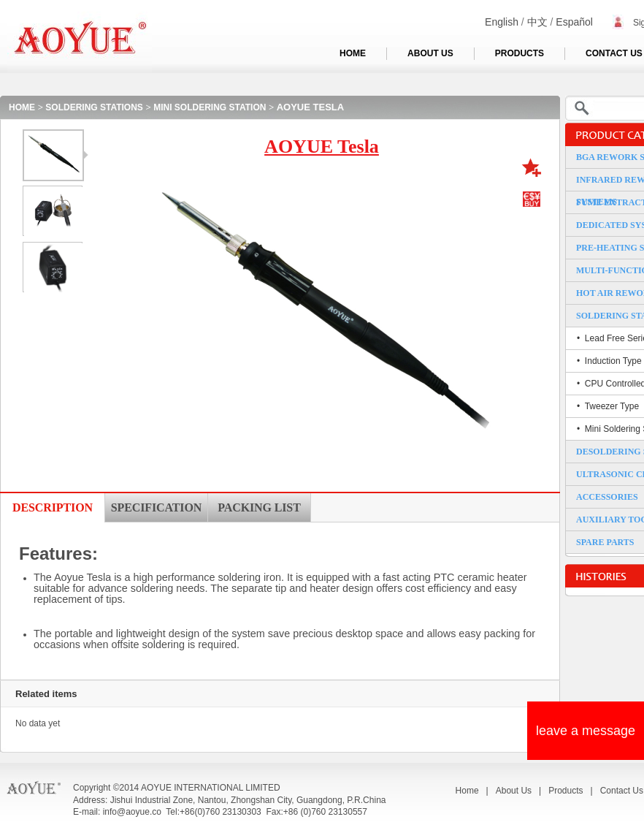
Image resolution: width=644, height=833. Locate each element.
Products (566, 791)
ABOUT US (430, 53)
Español (574, 22)
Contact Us (622, 791)
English (502, 22)
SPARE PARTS (605, 542)
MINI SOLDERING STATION (210, 107)
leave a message (586, 731)
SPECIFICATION (156, 507)
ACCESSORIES (607, 497)
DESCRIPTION (53, 507)
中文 (537, 22)
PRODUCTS (520, 53)
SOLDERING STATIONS (94, 107)
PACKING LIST (259, 507)
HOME (353, 53)
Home (467, 791)
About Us (514, 791)
